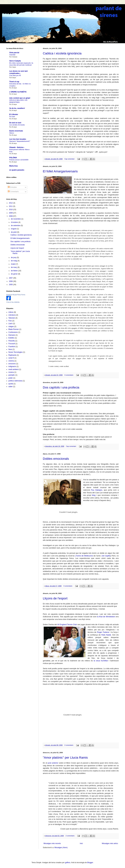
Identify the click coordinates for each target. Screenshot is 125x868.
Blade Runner (14, 329)
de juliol (14, 232)
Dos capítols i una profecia (61, 387)
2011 (11, 206)
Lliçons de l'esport (55, 598)
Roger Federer (103, 632)
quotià (11, 384)
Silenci (12, 133)
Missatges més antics (110, 843)
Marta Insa (13, 166)
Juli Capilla (106, 556)
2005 (11, 285)
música (11, 372)
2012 (11, 203)
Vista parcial (14, 53)
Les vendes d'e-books (17, 125)
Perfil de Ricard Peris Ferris (16, 295)
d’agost (14, 229)
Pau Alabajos (97, 490)
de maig (14, 261)
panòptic (12, 375)
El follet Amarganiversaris (60, 171)
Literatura (12, 315)
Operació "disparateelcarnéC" (20, 141)
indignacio (12, 366)
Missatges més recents (52, 843)
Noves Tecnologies (16, 352)
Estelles (11, 338)
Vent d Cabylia (15, 61)
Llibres (11, 312)
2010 (11, 210)
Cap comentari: (70, 159)
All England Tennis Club (67, 624)
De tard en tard (15, 123)
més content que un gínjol (20, 98)
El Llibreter (14, 114)
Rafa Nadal (106, 635)
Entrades (12, 187)
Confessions (13, 332)
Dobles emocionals (56, 459)
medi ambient (13, 369)
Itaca (10, 349)
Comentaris (13, 192)
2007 (11, 278)
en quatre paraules (17, 170)
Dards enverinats (16, 131)
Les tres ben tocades (18, 139)
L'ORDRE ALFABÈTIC (18, 92)
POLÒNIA (13, 158)
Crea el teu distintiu (13, 302)
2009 (11, 213)
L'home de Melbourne (84, 556)
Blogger (90, 863)
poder (11, 378)
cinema (11, 361)
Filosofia (12, 341)
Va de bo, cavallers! (17, 108)
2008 (11, 216)
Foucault (12, 344)
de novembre (16, 219)
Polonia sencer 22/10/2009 (19, 160)
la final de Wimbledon (106, 617)
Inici (81, 843)
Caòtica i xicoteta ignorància (62, 53)
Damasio (12, 335)
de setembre (16, 226)
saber (11, 387)
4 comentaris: (69, 375)
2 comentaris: (69, 745)
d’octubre (15, 222)
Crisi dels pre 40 (15, 75)
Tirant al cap (14, 82)
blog (94, 495)
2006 (11, 281)
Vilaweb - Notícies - (17, 147)
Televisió (12, 318)
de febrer (15, 271)
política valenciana (15, 381)
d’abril (13, 264)
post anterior (53, 763)
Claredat (12, 55)
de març (14, 267)
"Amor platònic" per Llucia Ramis (65, 758)
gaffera (68, 863)
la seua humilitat (101, 661)
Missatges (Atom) (61, 848)
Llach (10, 324)
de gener (15, 274)
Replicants (12, 355)
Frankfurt (12, 347)
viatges (11, 326)
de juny (14, 257)
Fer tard (12, 117)
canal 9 (11, 358)
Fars (10, 321)
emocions (12, 364)
